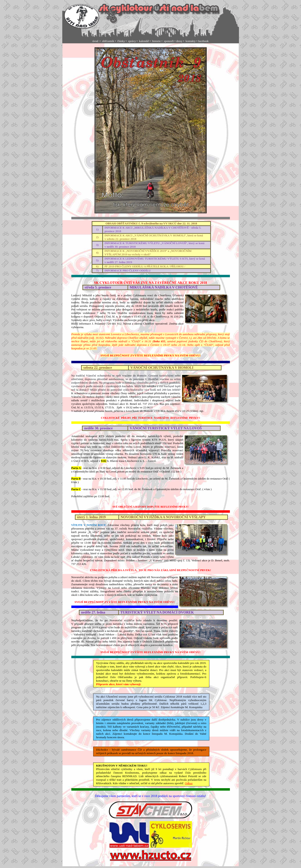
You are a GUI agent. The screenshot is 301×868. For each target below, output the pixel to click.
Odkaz (189, 783)
